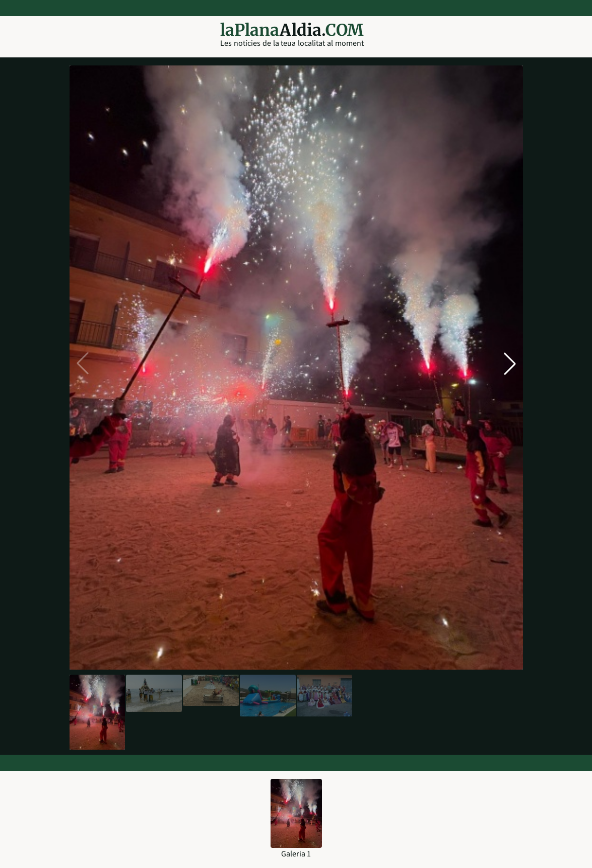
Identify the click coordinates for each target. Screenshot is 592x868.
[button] (510, 364)
